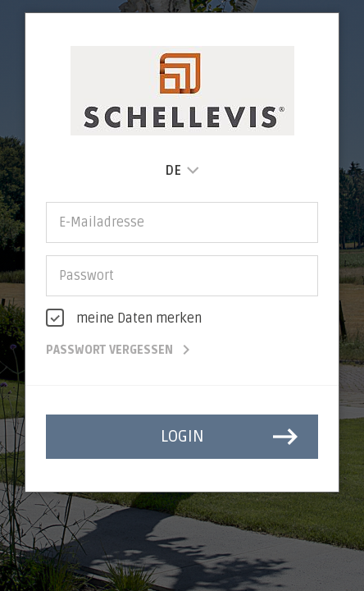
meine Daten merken (139, 318)
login (232, 437)
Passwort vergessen (121, 350)
